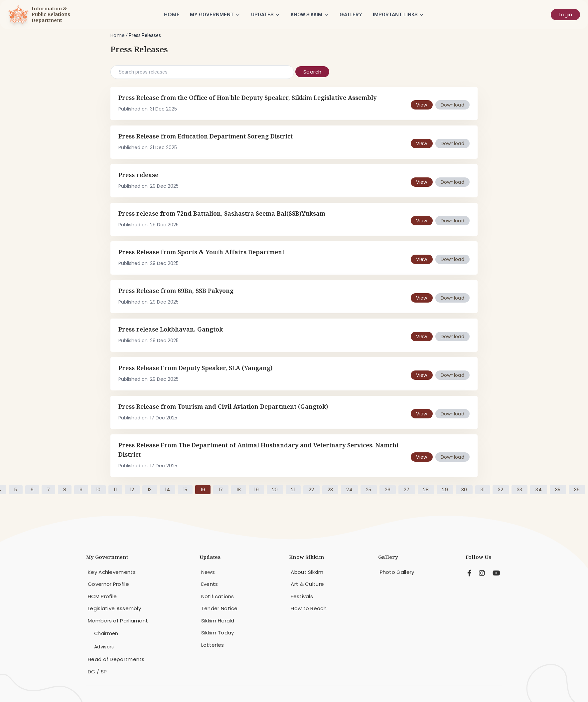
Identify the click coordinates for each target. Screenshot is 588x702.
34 (539, 490)
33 (520, 490)
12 (132, 490)
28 (426, 490)
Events (210, 584)
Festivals (302, 596)
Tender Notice (220, 608)
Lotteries (213, 645)
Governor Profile (108, 584)
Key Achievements (112, 572)
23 (330, 490)
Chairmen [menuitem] (106, 633)
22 (311, 490)
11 (115, 490)
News (208, 572)
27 (407, 490)
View (422, 105)
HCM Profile (102, 596)
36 (577, 490)
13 (150, 490)
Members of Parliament (118, 621)
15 (185, 490)
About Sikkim (307, 572)
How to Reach (309, 608)
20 (275, 490)
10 (98, 490)
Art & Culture (307, 584)
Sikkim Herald (218, 621)
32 (501, 490)
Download (452, 105)
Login (565, 14)
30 (464, 490)
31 (483, 490)
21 (293, 490)
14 (167, 490)
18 (239, 490)
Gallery (351, 14)
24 (349, 490)
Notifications (218, 596)
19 (256, 490)
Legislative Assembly (114, 608)
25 (369, 490)
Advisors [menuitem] (104, 647)
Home (172, 14)
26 (388, 490)
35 (558, 490)
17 (221, 490)
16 (203, 490)
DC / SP (97, 672)
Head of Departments (116, 659)
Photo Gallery (397, 572)
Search (312, 72)
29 (445, 490)
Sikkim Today (218, 633)
